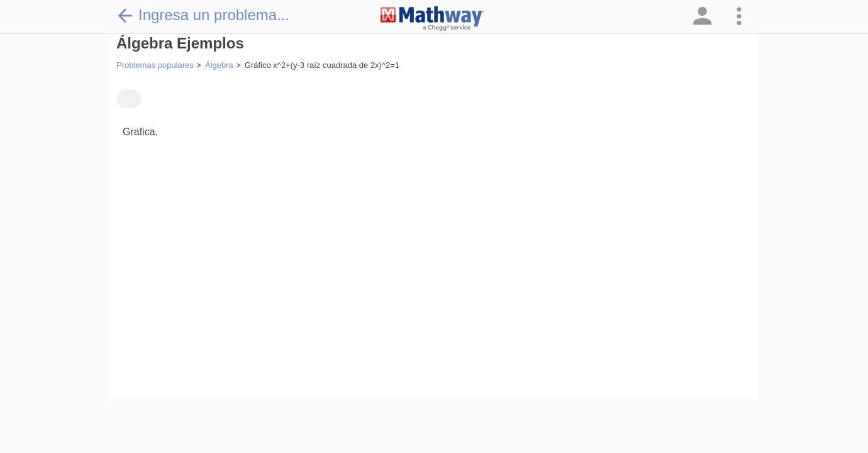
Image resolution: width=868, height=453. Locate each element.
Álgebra (219, 65)
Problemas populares (155, 65)
